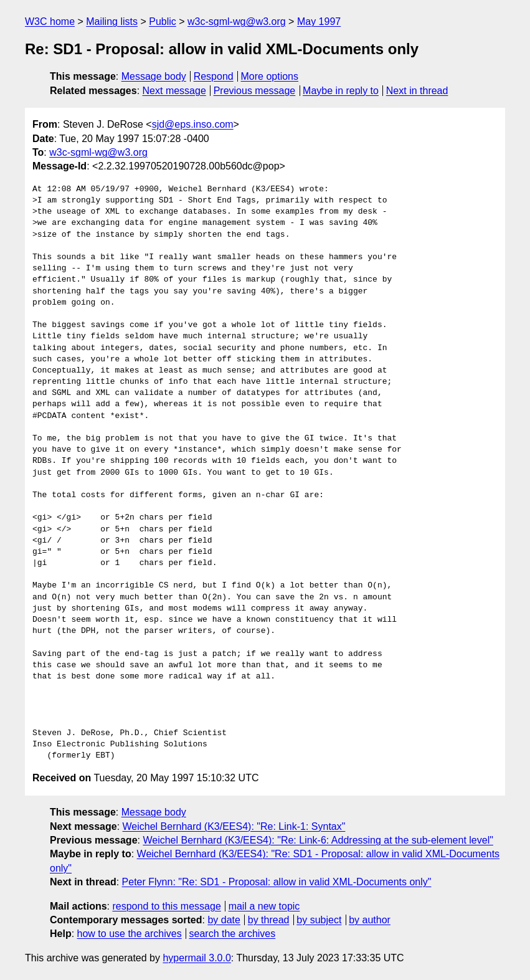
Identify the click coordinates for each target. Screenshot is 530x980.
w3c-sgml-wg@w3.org (237, 21)
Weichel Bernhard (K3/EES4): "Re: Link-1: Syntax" (234, 826)
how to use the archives (130, 934)
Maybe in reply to (341, 91)
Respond (214, 76)
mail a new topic (264, 906)
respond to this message (166, 906)
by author (370, 920)
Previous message (255, 91)
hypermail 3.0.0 (196, 958)
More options (270, 76)
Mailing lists (112, 21)
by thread (269, 920)
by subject (319, 920)
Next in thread (417, 91)
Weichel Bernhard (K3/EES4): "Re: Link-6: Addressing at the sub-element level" (318, 840)
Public (163, 21)
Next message (174, 91)
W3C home (50, 21)
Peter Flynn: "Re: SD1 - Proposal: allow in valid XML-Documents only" (277, 882)
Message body (154, 76)
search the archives (233, 934)
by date (224, 920)
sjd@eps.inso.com (193, 124)
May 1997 (319, 21)
